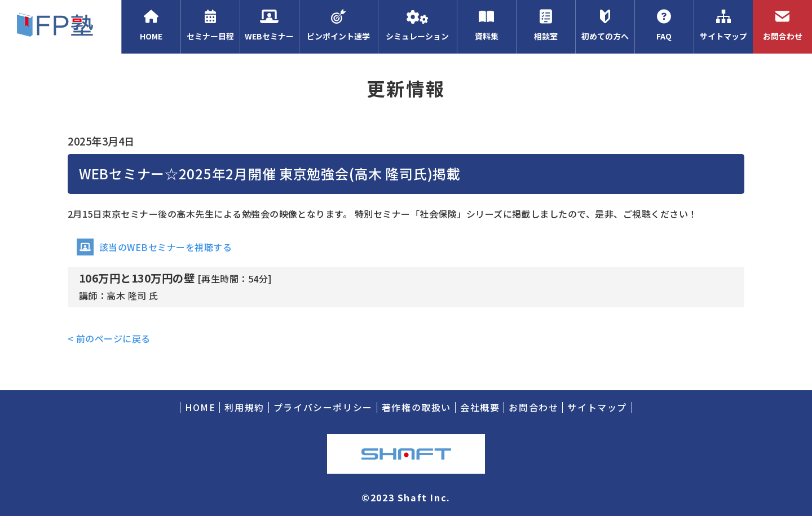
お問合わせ (782, 25)
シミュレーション (417, 25)
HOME (151, 25)
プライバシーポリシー (323, 407)
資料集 (486, 25)
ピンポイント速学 (338, 25)
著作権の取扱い (416, 407)
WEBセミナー (269, 25)
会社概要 (480, 407)
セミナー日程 (210, 25)
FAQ (664, 25)
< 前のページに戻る (109, 338)
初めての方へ (605, 25)
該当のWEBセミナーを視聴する (154, 247)
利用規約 (244, 407)
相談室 (546, 25)
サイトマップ (723, 25)
